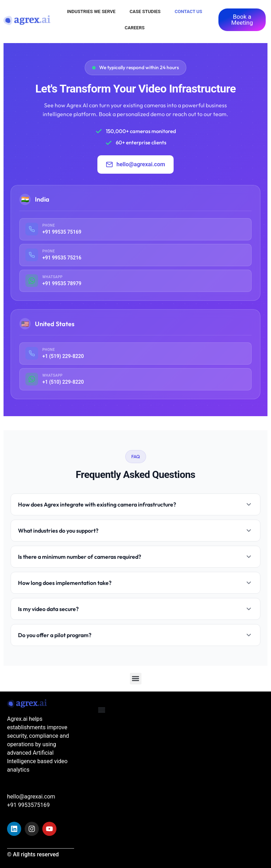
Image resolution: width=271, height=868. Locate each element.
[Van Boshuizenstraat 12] (234, 748)
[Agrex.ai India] (159, 748)
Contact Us (188, 11)
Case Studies (145, 11)
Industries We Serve (91, 11)
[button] (136, 679)
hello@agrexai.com (135, 164)
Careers (134, 28)
